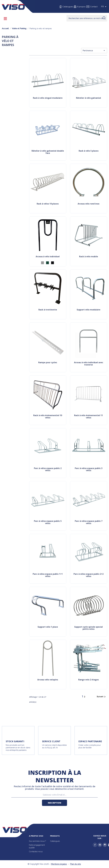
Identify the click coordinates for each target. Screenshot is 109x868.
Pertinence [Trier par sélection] (94, 51)
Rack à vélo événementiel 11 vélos (89, 417)
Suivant (102, 697)
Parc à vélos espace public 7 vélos (89, 522)
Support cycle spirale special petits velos (89, 628)
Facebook (95, 845)
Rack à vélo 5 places (89, 151)
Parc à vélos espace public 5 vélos (48, 522)
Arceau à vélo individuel (48, 257)
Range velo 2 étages (89, 680)
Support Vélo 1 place (48, 627)
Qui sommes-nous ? (37, 841)
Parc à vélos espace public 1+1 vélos (48, 575)
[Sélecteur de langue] (104, 7)
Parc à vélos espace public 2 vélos (48, 470)
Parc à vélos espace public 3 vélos (89, 470)
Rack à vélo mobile (89, 257)
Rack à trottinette (48, 310)
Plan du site (75, 864)
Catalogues (68, 7)
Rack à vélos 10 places (48, 204)
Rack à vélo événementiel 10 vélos (48, 417)
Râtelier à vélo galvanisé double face (48, 152)
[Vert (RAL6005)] (47, 263)
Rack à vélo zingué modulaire (48, 98)
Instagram (105, 845)
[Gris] (42, 263)
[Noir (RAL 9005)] (52, 263)
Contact (94, 7)
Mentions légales (59, 864)
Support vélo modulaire (89, 310)
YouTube (100, 845)
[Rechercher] (87, 18)
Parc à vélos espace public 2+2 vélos (89, 575)
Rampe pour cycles (48, 363)
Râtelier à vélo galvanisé (89, 98)
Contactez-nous (36, 852)
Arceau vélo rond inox (89, 204)
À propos (81, 7)
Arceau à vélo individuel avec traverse (89, 364)
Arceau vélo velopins (48, 680)
